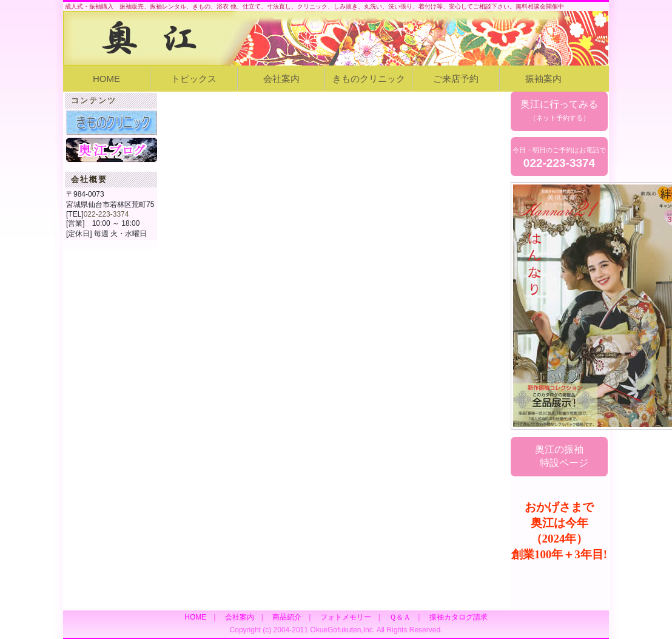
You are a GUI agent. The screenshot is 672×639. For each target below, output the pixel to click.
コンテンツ (94, 100)
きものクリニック (369, 79)
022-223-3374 (106, 214)
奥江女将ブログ (112, 150)
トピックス (194, 79)
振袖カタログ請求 (459, 617)
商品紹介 (287, 617)
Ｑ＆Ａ (400, 617)
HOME (106, 79)
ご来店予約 (456, 79)
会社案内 (281, 79)
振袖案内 (543, 79)
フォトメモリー (346, 617)
